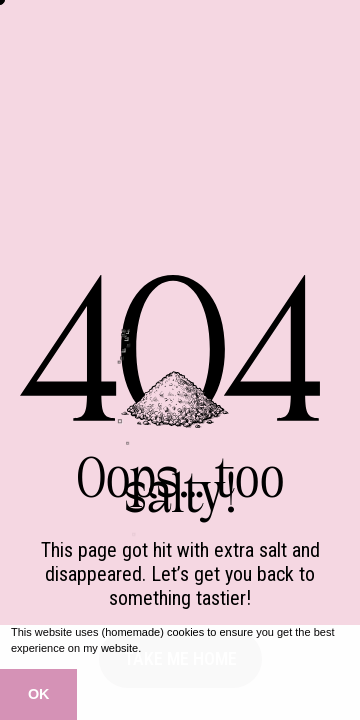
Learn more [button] (174, 648)
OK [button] (39, 694)
